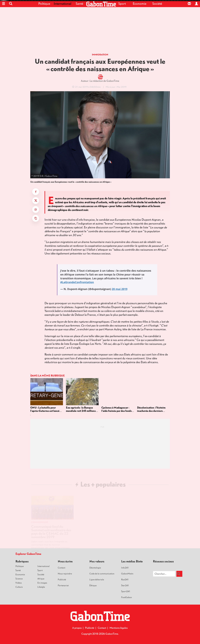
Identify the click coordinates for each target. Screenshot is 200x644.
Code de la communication (102, 573)
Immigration (100, 55)
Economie (140, 4)
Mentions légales (119, 628)
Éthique (93, 585)
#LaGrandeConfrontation (77, 282)
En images (42, 583)
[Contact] (189, 4)
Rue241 (125, 579)
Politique (44, 4)
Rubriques (22, 561)
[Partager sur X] (36, 201)
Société (157, 4)
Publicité (62, 579)
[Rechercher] (179, 574)
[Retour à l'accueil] (101, 4)
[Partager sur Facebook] (36, 192)
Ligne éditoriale (97, 579)
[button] (11, 4)
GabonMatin (127, 573)
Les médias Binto (132, 561)
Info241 (125, 568)
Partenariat (63, 585)
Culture (19, 587)
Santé (80, 4)
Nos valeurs (97, 561)
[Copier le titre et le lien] (36, 218)
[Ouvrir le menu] (4, 4)
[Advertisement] (100, 31)
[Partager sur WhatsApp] (36, 209)
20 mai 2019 (120, 289)
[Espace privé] (196, 4)
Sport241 (126, 591)
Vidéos (19, 583)
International (62, 4)
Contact (61, 568)
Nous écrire (65, 561)
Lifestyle (41, 587)
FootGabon (127, 597)
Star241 (125, 585)
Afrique (41, 579)
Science (19, 579)
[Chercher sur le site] (164, 574)
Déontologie (95, 568)
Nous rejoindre (65, 573)
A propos (77, 628)
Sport (122, 4)
